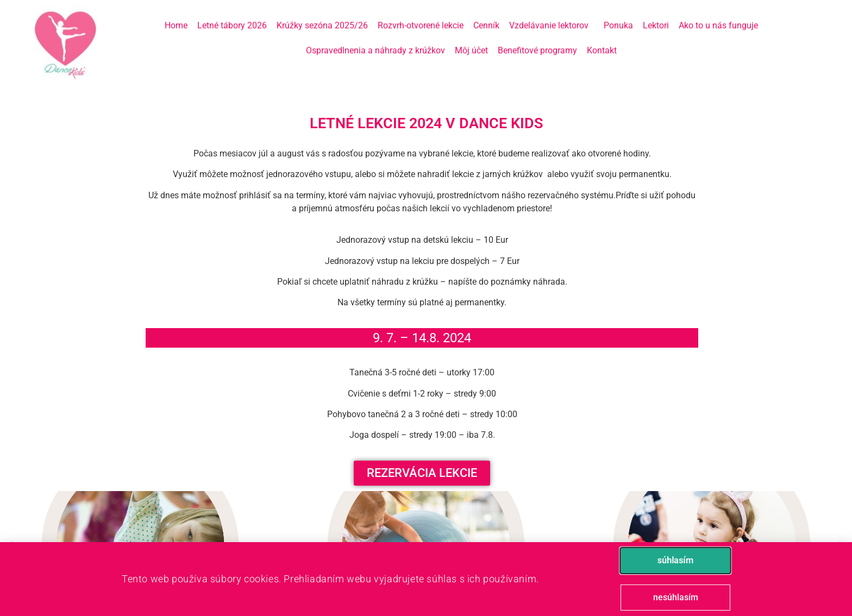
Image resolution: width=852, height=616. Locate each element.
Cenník (486, 15)
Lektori (656, 15)
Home (176, 15)
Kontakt (602, 40)
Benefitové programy (537, 40)
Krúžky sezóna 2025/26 (322, 15)
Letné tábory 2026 (232, 15)
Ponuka (618, 15)
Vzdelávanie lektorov (552, 16)
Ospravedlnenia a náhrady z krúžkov (375, 40)
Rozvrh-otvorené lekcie (421, 15)
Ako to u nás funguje (718, 15)
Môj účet (471, 40)
